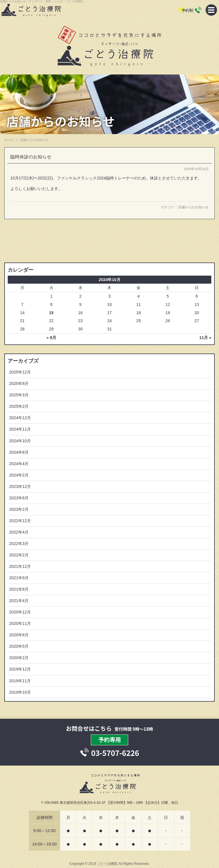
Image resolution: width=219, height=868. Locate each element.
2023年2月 (19, 509)
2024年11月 (20, 429)
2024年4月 (19, 464)
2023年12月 (20, 487)
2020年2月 (19, 658)
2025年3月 (19, 395)
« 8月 (51, 338)
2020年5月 (19, 646)
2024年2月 (19, 475)
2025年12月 (20, 372)
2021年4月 (19, 601)
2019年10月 (20, 692)
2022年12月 (20, 521)
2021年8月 (19, 589)
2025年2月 (19, 406)
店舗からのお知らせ (193, 207)
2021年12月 (20, 566)
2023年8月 (19, 498)
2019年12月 (20, 669)
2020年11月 (20, 623)
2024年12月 (20, 418)
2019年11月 (20, 681)
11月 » (205, 338)
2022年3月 (19, 544)
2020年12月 (20, 612)
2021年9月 (19, 578)
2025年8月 (19, 383)
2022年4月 (19, 532)
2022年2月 (19, 555)
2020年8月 (19, 635)
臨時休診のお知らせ (31, 157)
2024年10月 (20, 441)
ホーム (9, 140)
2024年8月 (19, 452)
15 (51, 313)
